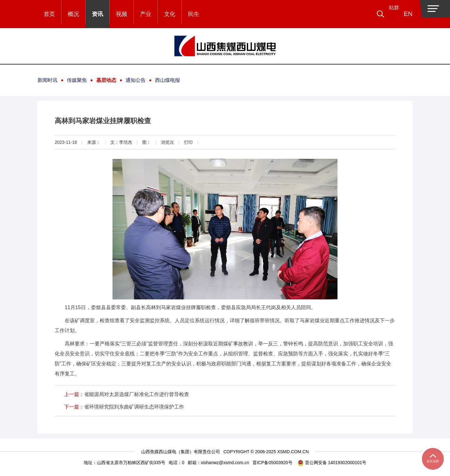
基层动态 (106, 80)
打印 (188, 142)
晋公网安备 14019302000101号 (332, 463)
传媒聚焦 (77, 80)
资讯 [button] (97, 14)
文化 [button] (170, 14)
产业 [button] (146, 14)
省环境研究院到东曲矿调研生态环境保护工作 (134, 407)
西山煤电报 (167, 80)
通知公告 (136, 80)
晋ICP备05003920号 (272, 463)
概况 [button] (73, 14)
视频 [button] (122, 14)
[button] (389, 14)
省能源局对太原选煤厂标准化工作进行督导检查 (137, 394)
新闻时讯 (47, 80)
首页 (49, 14)
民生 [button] (194, 14)
